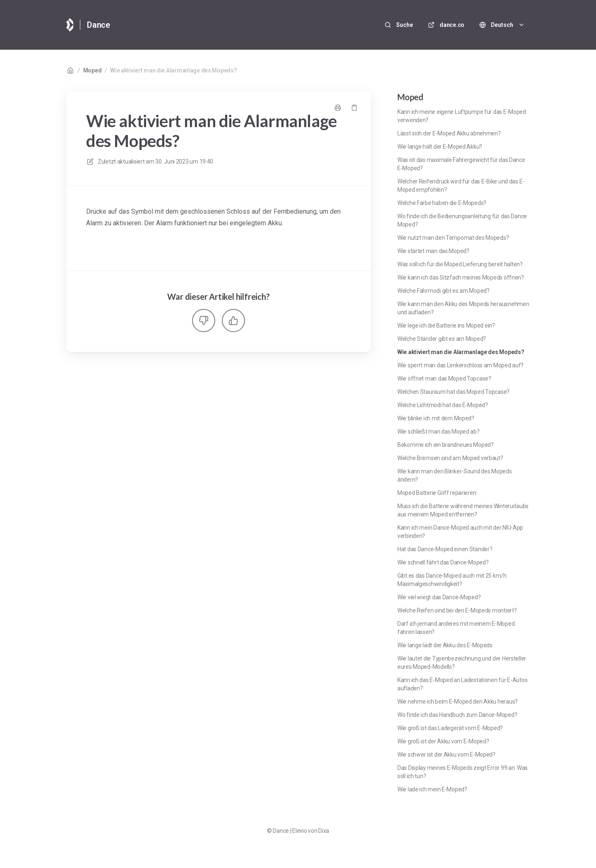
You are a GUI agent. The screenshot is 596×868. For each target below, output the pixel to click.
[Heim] (70, 25)
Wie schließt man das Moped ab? (439, 432)
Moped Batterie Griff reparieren (437, 493)
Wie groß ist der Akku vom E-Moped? (443, 741)
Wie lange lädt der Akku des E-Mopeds (445, 645)
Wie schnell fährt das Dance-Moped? (443, 562)
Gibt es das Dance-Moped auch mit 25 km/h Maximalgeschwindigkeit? (452, 580)
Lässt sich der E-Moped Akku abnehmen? (449, 133)
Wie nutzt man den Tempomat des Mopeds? (453, 238)
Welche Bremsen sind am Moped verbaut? (450, 458)
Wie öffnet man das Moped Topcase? (444, 379)
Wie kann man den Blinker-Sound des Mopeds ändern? (455, 475)
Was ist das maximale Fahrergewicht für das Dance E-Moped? (461, 164)
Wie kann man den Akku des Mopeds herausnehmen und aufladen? (463, 308)
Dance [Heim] (99, 25)
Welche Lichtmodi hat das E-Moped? (443, 405)
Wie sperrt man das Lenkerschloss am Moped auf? (460, 365)
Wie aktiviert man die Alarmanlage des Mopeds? (173, 70)
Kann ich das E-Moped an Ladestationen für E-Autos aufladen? (462, 684)
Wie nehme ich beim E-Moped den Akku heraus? (458, 702)
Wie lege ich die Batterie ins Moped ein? (446, 325)
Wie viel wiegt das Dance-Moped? (439, 597)
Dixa (324, 831)
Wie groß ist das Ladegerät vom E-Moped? (450, 728)
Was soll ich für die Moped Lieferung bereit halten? (460, 264)
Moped (93, 70)
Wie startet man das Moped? (433, 251)
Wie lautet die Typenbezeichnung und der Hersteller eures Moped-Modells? (462, 663)
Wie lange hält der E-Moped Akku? (440, 147)
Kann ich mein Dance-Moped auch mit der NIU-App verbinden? (460, 532)
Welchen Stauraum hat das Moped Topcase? (453, 392)
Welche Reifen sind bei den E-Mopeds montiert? (457, 610)
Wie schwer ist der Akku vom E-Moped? (446, 755)
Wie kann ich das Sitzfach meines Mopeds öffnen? (461, 277)
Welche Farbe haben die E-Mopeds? (442, 203)
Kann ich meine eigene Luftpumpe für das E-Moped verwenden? (462, 116)
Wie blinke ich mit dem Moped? (436, 418)
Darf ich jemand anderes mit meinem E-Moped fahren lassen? (456, 628)
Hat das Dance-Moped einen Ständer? (445, 549)
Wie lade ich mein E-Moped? (432, 789)
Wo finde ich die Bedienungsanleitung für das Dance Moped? (462, 220)
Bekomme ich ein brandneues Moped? (446, 445)
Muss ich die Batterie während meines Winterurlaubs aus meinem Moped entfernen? (463, 510)
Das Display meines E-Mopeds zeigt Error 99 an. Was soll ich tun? (463, 772)
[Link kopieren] (354, 108)
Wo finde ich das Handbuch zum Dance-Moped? (457, 715)
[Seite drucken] (338, 108)
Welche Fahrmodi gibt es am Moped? (443, 291)
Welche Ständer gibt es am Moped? (442, 339)
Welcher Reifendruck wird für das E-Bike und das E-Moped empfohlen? (461, 186)
